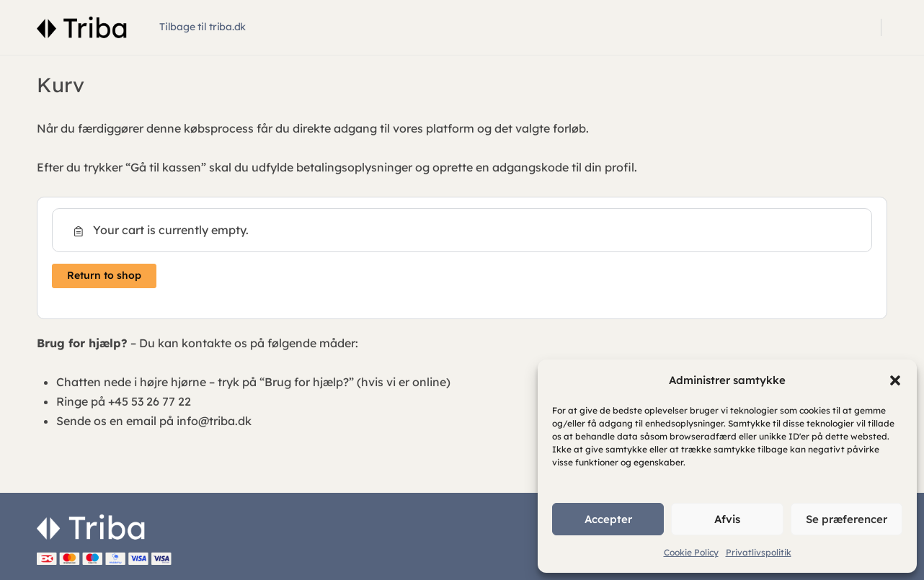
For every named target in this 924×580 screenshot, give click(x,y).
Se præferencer (847, 519)
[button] (895, 380)
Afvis (727, 519)
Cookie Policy (691, 552)
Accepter (608, 519)
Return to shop (104, 275)
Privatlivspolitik (759, 552)
